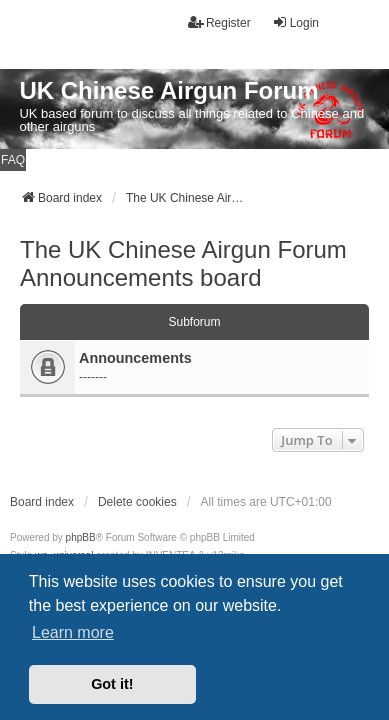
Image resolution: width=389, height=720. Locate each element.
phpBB (81, 537)
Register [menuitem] (219, 22)
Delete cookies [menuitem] (137, 502)
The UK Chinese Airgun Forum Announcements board (183, 263)
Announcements (135, 358)
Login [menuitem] (295, 22)
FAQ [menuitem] (13, 160)
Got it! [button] (112, 684)
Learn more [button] (73, 632)
